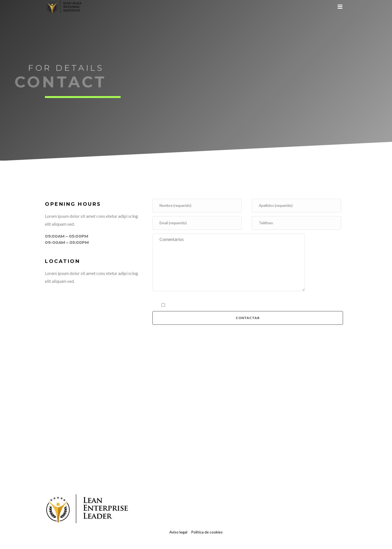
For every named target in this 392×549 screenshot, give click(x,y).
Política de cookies (207, 532)
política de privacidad (204, 304)
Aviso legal (178, 532)
